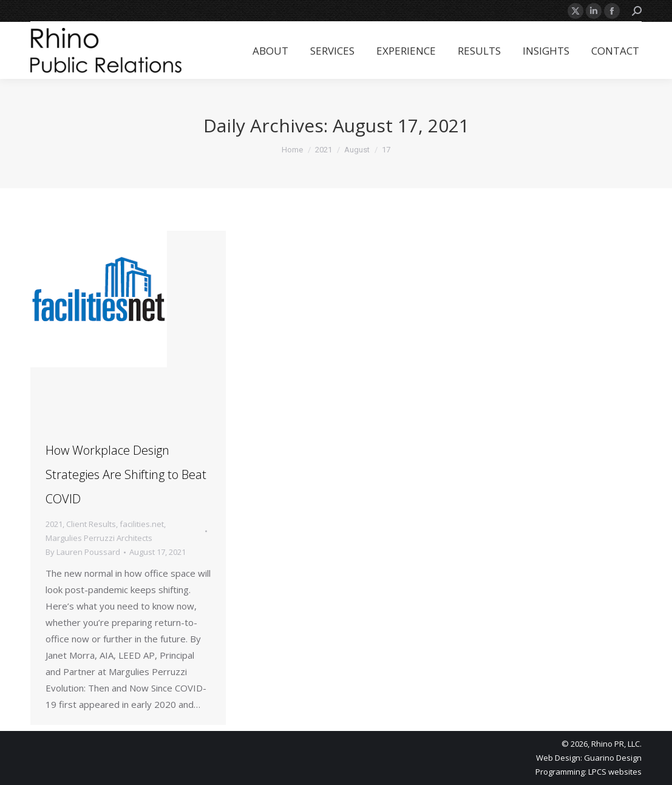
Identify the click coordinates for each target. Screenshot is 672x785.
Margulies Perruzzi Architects (99, 538)
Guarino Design (613, 758)
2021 (54, 524)
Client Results (91, 524)
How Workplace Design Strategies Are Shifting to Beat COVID (126, 474)
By (83, 552)
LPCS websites (615, 772)
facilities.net (142, 524)
